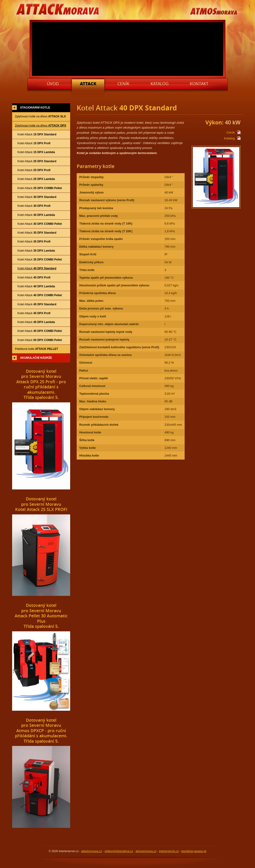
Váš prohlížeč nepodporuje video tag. (128, 49)
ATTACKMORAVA (58, 10)
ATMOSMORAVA (213, 11)
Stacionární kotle (35, 108)
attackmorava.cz (91, 851)
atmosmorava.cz (146, 851)
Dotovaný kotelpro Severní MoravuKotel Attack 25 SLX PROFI (41, 504)
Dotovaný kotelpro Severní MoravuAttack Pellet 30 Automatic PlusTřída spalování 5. (41, 616)
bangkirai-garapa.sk (194, 851)
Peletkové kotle (36, 349)
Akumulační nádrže (36, 358)
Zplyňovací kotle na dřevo (40, 116)
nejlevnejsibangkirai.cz (119, 851)
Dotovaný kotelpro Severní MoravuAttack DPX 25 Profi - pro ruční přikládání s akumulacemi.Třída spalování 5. (41, 384)
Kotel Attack (37, 134)
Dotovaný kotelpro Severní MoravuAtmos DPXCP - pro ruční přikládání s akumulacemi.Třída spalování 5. (41, 731)
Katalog (229, 138)
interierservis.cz (169, 851)
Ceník (231, 132)
